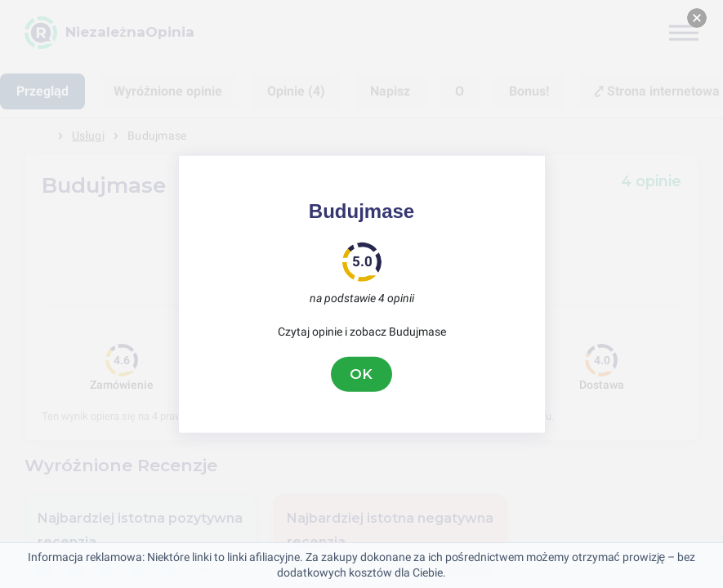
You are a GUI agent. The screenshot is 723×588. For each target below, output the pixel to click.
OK (362, 374)
